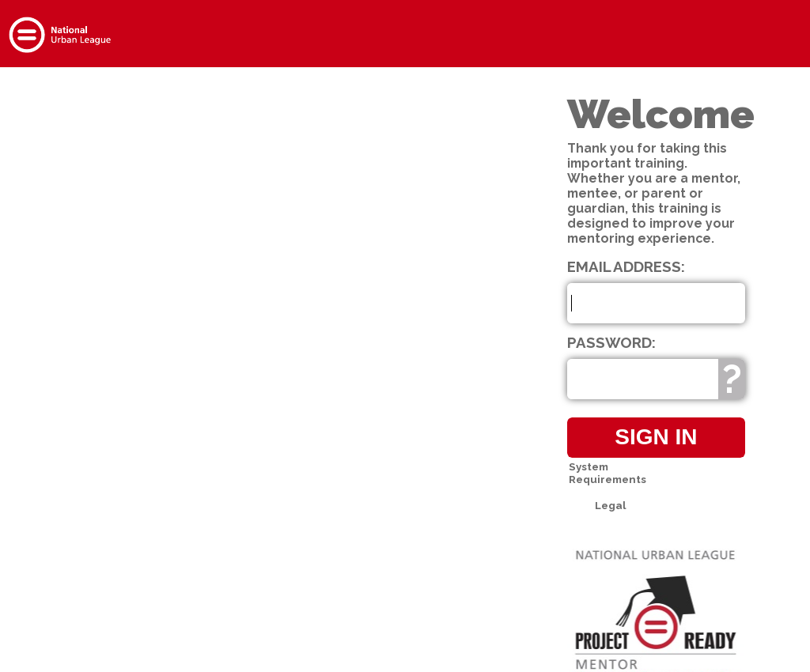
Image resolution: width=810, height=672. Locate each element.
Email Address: (626, 266)
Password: (611, 342)
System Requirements (607, 473)
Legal (610, 505)
